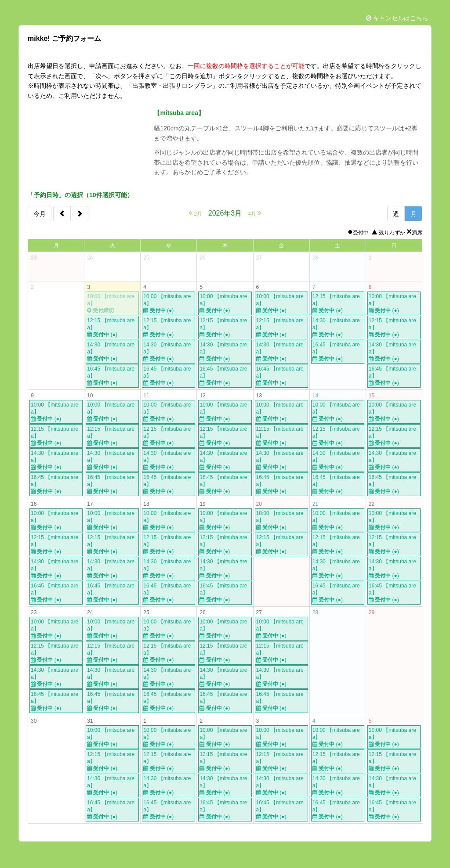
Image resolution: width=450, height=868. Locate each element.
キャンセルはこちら (397, 18)
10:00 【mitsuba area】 (112, 304)
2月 (195, 213)
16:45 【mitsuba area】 (112, 376)
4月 (255, 213)
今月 (40, 214)
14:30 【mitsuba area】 (112, 352)
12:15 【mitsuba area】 (112, 328)
